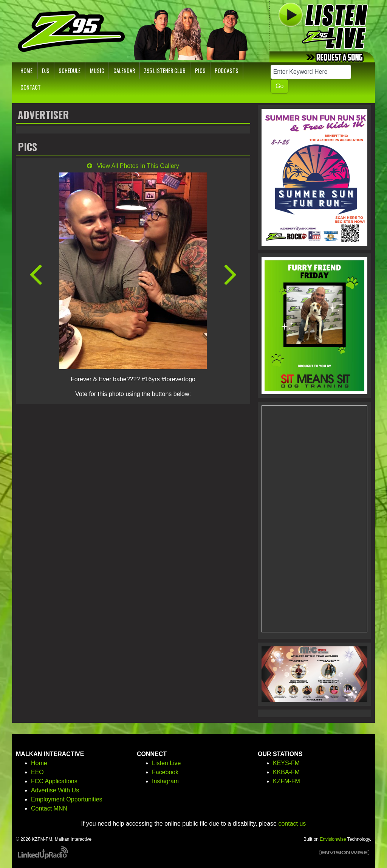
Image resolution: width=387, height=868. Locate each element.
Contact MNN (49, 808)
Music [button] (97, 71)
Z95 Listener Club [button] (165, 71)
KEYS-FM (286, 763)
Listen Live (166, 763)
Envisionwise (333, 839)
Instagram (165, 781)
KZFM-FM (286, 781)
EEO (37, 772)
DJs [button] (46, 71)
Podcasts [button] (227, 71)
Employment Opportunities (67, 799)
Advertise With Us (55, 790)
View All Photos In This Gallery (133, 166)
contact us (292, 824)
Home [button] (26, 71)
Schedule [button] (70, 71)
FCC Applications (54, 781)
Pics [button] (200, 71)
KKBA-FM (286, 772)
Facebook (165, 772)
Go (279, 86)
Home (39, 763)
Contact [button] (31, 87)
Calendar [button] (124, 71)
